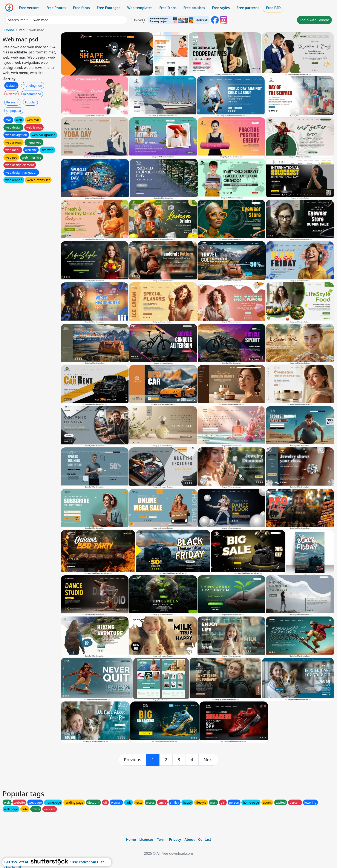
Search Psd (17, 20)
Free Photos (56, 8)
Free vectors (29, 8)
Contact (205, 839)
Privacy (175, 839)
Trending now (33, 86)
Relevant (12, 102)
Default (11, 86)
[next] (208, 760)
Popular (30, 102)
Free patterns (248, 8)
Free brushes (194, 8)
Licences (146, 839)
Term (161, 839)
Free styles (221, 8)
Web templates (140, 8)
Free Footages (109, 8)
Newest (11, 94)
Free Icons (168, 8)
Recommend (32, 94)
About (189, 839)
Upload (138, 20)
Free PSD (273, 8)
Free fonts (82, 8)
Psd (22, 30)
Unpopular (14, 111)
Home (9, 30)
